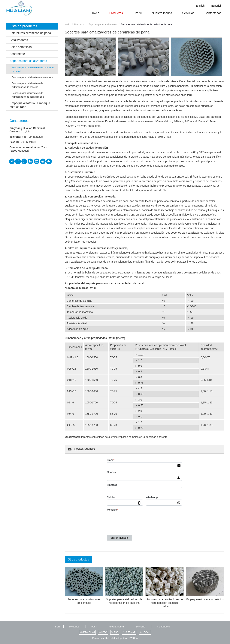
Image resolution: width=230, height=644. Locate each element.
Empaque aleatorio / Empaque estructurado (30, 105)
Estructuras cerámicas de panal (31, 33)
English (200, 6)
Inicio (67, 24)
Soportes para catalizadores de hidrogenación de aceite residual (165, 603)
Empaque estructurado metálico (205, 599)
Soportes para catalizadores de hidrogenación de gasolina (124, 601)
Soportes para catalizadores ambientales (84, 601)
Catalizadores (19, 40)
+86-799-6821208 (32, 137)
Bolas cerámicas (21, 47)
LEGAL (145, 632)
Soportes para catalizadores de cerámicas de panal (33, 69)
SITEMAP (129, 632)
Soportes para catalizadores (103, 24)
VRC (103, 632)
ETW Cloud (87, 632)
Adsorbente (17, 54)
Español (216, 6)
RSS (115, 632)
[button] (112, 13)
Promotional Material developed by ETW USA (115, 638)
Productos (79, 24)
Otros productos (78, 559)
